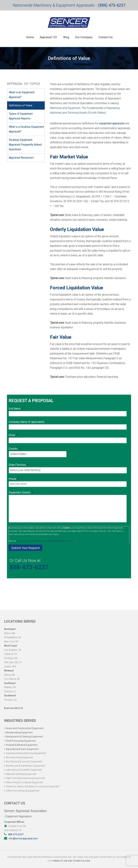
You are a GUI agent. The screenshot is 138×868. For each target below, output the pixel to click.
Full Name (16, 409)
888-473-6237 (29, 567)
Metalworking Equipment (19, 732)
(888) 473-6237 (112, 5)
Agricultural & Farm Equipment (22, 749)
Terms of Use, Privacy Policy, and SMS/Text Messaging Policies (45, 541)
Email (13, 435)
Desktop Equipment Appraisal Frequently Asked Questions (25, 145)
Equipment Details (21, 492)
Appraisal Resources (21, 158)
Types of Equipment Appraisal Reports (21, 116)
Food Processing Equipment (21, 741)
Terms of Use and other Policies (71, 861)
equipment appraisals (112, 123)
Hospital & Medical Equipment (22, 745)
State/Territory (19, 465)
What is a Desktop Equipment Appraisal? (26, 129)
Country (14, 449)
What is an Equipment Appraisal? (22, 95)
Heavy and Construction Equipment (25, 728)
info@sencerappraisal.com (23, 838)
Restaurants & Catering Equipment (24, 737)
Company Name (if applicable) (27, 422)
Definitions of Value (21, 105)
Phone (14, 479)
